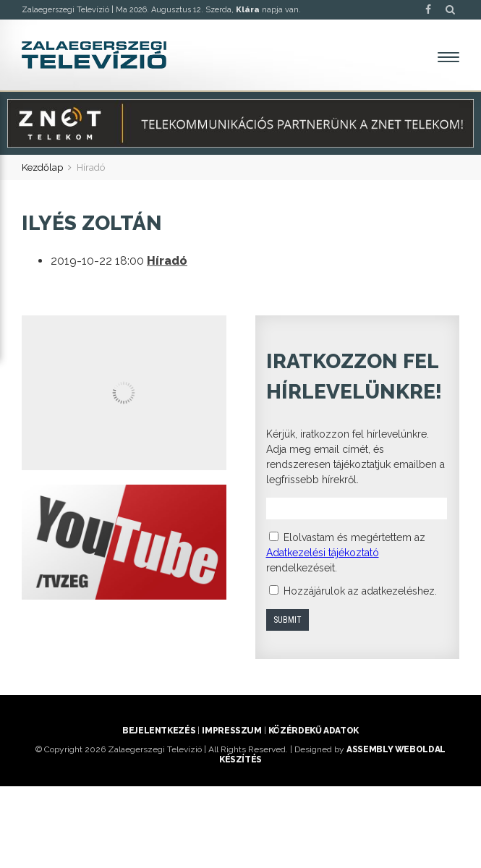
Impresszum (231, 731)
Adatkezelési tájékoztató (323, 553)
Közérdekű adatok (314, 731)
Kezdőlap (42, 167)
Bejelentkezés (159, 731)
